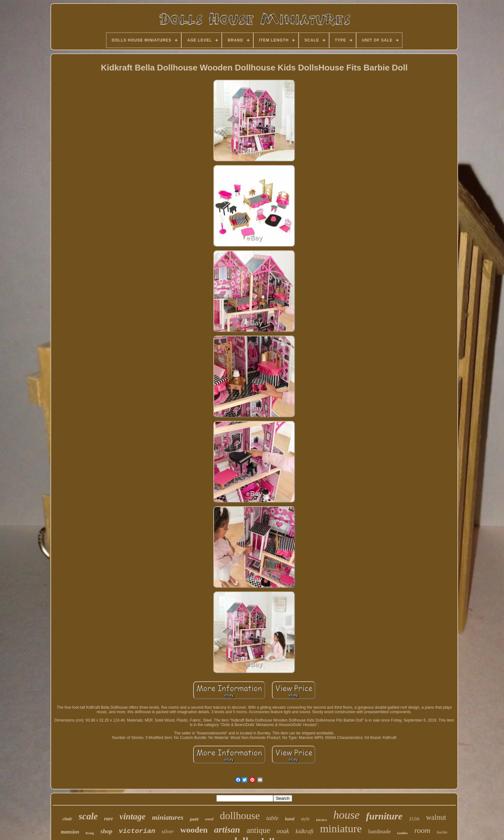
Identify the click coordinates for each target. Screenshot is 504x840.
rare (109, 819)
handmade (380, 831)
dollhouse (240, 816)
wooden (194, 830)
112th (414, 819)
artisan (227, 830)
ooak (283, 831)
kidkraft (304, 831)
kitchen (321, 820)
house (346, 815)
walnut (436, 817)
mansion (70, 832)
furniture (384, 816)
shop (107, 831)
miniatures (168, 817)
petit (194, 819)
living (90, 833)
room (422, 830)
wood (209, 819)
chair (67, 819)
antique (258, 830)
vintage (133, 817)
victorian (137, 831)
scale (88, 816)
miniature (341, 829)
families (403, 833)
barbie (442, 832)
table (272, 818)
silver (168, 831)
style (305, 819)
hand (290, 819)
